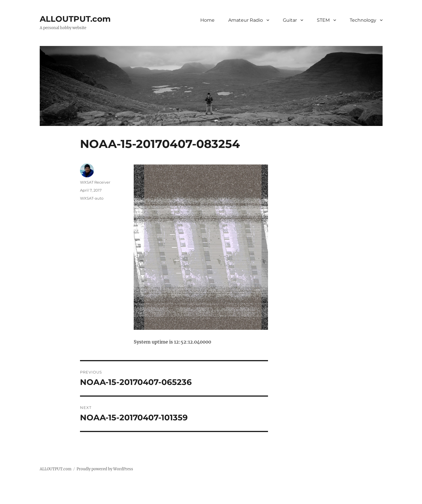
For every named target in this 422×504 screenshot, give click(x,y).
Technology (363, 20)
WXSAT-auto (92, 198)
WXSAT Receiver (95, 182)
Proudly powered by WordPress (105, 469)
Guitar (290, 20)
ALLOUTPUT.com (75, 19)
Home (207, 20)
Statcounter (14, 500)
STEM (323, 20)
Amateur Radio (246, 20)
